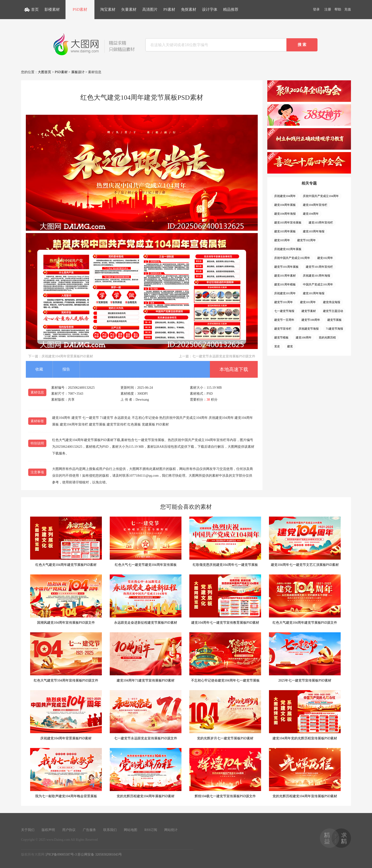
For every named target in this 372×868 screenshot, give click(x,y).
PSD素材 (80, 9)
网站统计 (171, 830)
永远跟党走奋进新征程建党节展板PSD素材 (146, 599)
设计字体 (210, 9)
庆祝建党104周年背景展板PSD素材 (67, 356)
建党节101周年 (284, 302)
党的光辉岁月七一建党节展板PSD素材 (225, 715)
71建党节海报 (334, 329)
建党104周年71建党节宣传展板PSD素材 (146, 657)
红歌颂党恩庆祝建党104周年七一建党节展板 (225, 542)
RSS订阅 (151, 830)
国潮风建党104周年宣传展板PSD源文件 (66, 599)
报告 (66, 369)
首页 (35, 9)
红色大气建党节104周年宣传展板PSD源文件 (66, 657)
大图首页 (44, 72)
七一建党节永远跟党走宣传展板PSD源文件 (224, 356)
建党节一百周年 (284, 320)
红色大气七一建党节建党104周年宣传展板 (146, 542)
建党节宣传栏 (283, 329)
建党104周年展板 (285, 205)
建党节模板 (281, 338)
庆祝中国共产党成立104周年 (321, 196)
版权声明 (48, 830)
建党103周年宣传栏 (321, 223)
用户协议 (69, 830)
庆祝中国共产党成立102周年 (292, 258)
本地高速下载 (234, 369)
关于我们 (28, 830)
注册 (328, 9)
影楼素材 (52, 9)
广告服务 (89, 830)
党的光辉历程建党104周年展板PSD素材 (146, 773)
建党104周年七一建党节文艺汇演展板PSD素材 (305, 542)
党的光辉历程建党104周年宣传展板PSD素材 (305, 773)
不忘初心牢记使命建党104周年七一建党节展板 (225, 657)
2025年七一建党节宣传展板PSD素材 (305, 657)
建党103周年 (282, 240)
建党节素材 (309, 311)
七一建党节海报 (284, 311)
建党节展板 (334, 320)
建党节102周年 (306, 240)
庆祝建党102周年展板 (288, 249)
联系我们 (110, 830)
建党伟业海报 (332, 302)
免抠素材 (189, 9)
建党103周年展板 (285, 231)
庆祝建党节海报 (309, 329)
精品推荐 (231, 9)
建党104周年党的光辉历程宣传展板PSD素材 (305, 715)
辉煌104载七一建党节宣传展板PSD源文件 (225, 773)
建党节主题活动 (333, 311)
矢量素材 (129, 9)
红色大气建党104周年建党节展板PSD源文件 (305, 599)
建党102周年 (325, 258)
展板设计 (78, 72)
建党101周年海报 (314, 293)
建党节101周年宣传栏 (319, 267)
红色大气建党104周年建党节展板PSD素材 (66, 542)
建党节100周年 (311, 320)
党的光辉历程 (327, 338)
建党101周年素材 (285, 276)
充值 (348, 9)
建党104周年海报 (285, 214)
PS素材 (169, 9)
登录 (316, 9)
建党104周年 (311, 214)
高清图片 (150, 9)
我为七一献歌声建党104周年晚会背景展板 (66, 773)
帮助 (338, 9)
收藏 (39, 369)
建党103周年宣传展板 (288, 223)
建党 (290, 346)
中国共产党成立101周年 (318, 284)
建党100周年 (304, 338)
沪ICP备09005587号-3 (61, 854)
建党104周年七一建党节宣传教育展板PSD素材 (225, 599)
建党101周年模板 (285, 284)
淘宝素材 (108, 9)
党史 (277, 346)
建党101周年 (308, 302)
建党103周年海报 (314, 231)
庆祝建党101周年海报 (317, 276)
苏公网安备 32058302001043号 (100, 854)
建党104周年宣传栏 (315, 205)
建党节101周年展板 (286, 267)
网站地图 (131, 830)
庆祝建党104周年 (285, 196)
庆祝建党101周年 (285, 293)
